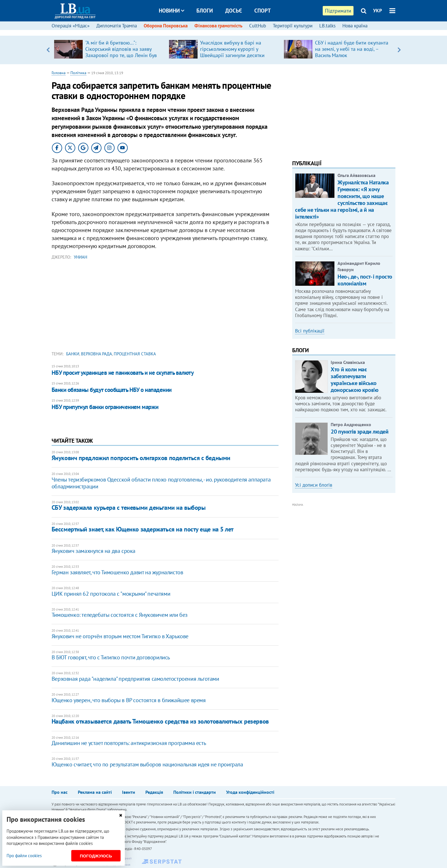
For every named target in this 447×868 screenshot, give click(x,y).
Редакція (154, 792)
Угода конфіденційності (250, 792)
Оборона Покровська (166, 26)
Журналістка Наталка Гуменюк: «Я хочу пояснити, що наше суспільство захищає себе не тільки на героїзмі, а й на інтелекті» (342, 200)
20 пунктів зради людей (359, 432)
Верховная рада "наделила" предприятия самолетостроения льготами (135, 679)
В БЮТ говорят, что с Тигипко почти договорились (111, 657)
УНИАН (81, 257)
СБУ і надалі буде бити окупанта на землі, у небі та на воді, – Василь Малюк (352, 49)
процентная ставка (135, 354)
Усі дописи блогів (314, 485)
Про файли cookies (24, 856)
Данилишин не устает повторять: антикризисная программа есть (129, 743)
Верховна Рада (96, 354)
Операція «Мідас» (71, 26)
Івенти (129, 792)
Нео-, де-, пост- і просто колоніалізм (365, 280)
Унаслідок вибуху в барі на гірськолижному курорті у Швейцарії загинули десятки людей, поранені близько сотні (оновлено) (235, 55)
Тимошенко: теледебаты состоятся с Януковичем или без (120, 615)
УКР (378, 11)
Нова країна (355, 26)
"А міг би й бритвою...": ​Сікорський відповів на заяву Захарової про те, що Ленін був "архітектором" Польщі (121, 52)
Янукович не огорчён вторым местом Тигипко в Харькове (120, 636)
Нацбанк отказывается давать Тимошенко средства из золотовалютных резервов (160, 721)
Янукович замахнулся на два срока (94, 551)
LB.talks (327, 26)
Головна (59, 73)
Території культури (293, 26)
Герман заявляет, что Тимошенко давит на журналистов (117, 572)
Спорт (263, 11)
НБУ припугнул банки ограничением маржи (105, 407)
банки (73, 354)
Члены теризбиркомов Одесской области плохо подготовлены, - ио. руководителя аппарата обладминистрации (161, 483)
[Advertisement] (165, 307)
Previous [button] (48, 50)
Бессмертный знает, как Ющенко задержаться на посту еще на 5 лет (143, 529)
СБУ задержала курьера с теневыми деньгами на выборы (129, 507)
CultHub (258, 26)
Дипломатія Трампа (117, 26)
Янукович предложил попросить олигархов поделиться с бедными (141, 458)
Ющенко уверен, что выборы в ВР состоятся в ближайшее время (129, 700)
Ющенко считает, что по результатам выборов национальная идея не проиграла (147, 764)
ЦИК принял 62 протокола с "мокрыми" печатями (111, 594)
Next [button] (399, 50)
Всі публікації (310, 331)
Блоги (205, 11)
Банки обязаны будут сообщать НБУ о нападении (112, 390)
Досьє (234, 11)
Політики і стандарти (195, 792)
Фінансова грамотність (218, 26)
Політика (78, 73)
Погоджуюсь (96, 856)
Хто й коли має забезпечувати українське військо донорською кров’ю (354, 380)
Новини (171, 11)
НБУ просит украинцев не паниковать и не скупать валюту (123, 373)
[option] (109, 50)
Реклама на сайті (95, 792)
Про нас (60, 792)
